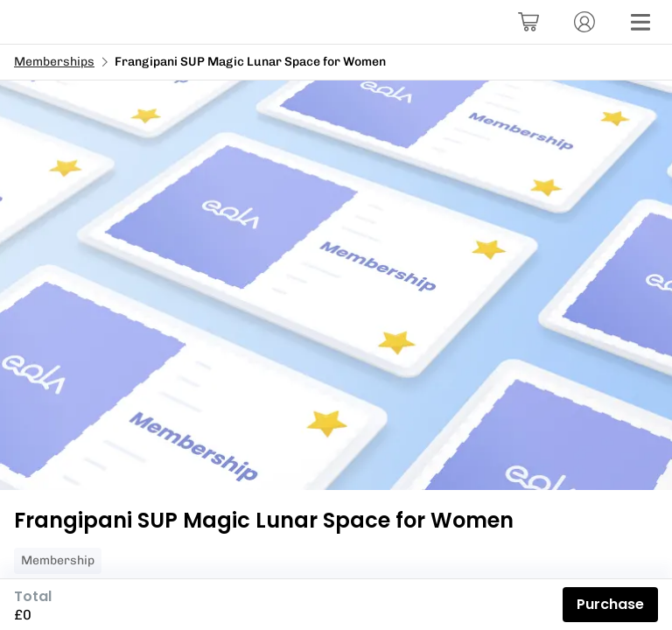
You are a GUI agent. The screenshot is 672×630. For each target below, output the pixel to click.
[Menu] (640, 22)
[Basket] (528, 22)
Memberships (54, 62)
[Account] (584, 22)
